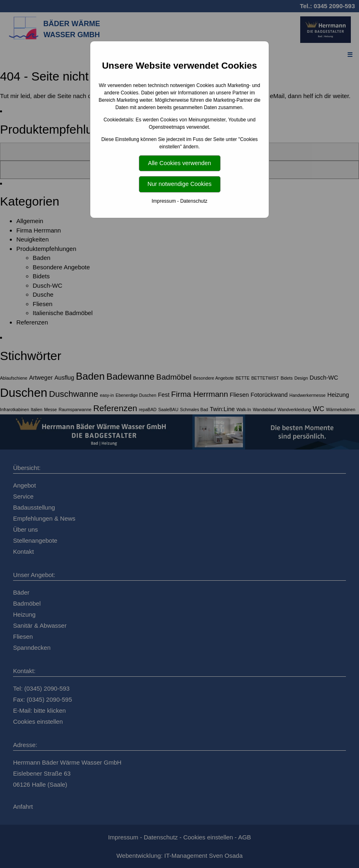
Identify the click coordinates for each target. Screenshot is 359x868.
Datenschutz (194, 201)
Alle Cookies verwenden (179, 163)
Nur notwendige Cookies (179, 184)
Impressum (164, 201)
